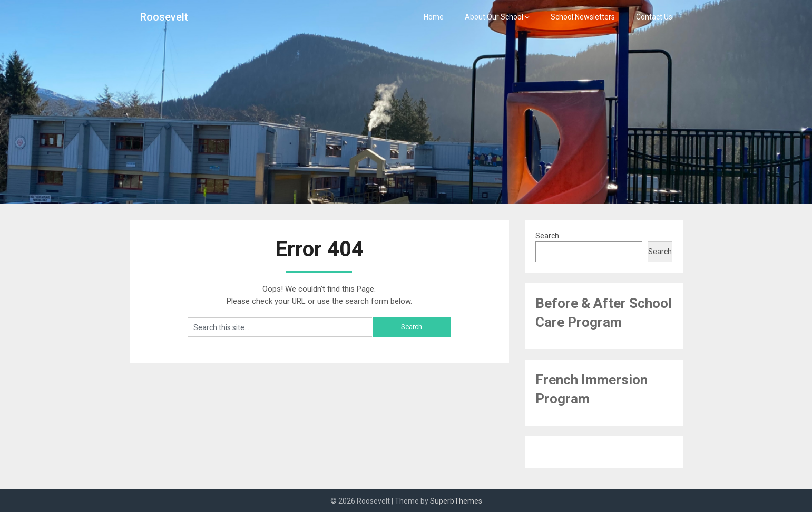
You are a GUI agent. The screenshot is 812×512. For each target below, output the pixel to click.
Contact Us (654, 17)
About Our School (494, 17)
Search (547, 236)
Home (434, 17)
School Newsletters (583, 17)
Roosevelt (164, 17)
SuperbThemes (456, 501)
